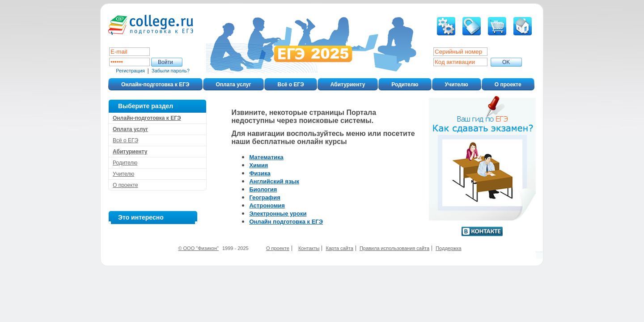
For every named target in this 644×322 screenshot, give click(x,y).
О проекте (508, 85)
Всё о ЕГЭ (290, 85)
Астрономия (267, 205)
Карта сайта (340, 248)
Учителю (457, 85)
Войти (165, 62)
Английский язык (274, 181)
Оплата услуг (234, 85)
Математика (266, 157)
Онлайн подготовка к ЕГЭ (286, 222)
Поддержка (448, 248)
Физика (260, 173)
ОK (506, 62)
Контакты (309, 248)
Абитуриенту (348, 85)
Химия (258, 165)
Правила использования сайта (394, 248)
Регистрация (130, 71)
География (265, 197)
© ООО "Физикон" (198, 248)
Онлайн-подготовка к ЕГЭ (155, 85)
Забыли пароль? (171, 71)
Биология (263, 189)
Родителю (405, 85)
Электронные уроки (278, 214)
